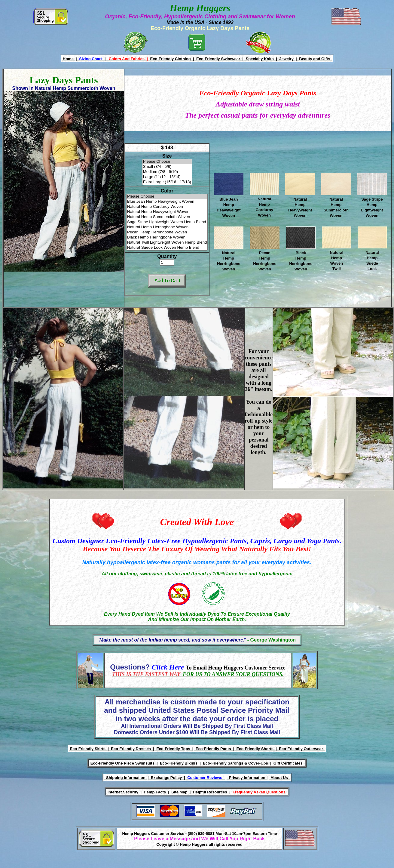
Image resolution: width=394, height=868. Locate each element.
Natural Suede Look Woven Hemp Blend (167, 248)
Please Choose (167, 162)
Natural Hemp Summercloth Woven (167, 217)
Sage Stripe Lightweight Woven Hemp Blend (167, 222)
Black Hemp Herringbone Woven (167, 237)
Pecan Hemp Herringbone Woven (167, 232)
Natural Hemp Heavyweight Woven (167, 212)
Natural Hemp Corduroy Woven (167, 207)
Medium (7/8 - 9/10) (167, 172)
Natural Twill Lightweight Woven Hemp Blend (167, 243)
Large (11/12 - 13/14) (167, 177)
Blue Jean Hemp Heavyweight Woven (167, 202)
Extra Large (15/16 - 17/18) (167, 182)
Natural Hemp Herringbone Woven (167, 227)
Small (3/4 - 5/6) (167, 167)
